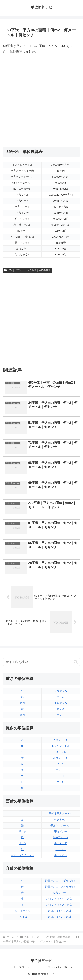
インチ (61, 764)
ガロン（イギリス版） (61, 911)
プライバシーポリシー (62, 967)
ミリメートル (61, 740)
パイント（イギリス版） (61, 899)
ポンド (61, 715)
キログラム (61, 703)
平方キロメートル (61, 825)
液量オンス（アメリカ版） (61, 887)
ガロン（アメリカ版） (61, 917)
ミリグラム (61, 691)
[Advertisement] (41, 101)
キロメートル (61, 758)
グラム (61, 697)
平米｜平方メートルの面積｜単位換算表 (27, 270)
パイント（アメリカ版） (61, 905)
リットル (22, 917)
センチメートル (61, 746)
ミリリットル (22, 911)
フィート (61, 770)
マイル (61, 782)
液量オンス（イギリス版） (61, 881)
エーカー (61, 849)
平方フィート (61, 837)
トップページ (21, 967)
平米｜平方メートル (61, 813)
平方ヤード (61, 843)
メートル (61, 752)
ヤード (61, 776)
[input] (41, 662)
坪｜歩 (22, 831)
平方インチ (61, 831)
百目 (22, 703)
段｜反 (22, 843)
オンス (61, 709)
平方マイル (61, 855)
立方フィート (61, 893)
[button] (76, 662)
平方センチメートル (22, 855)
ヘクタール (61, 819)
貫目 (22, 715)
